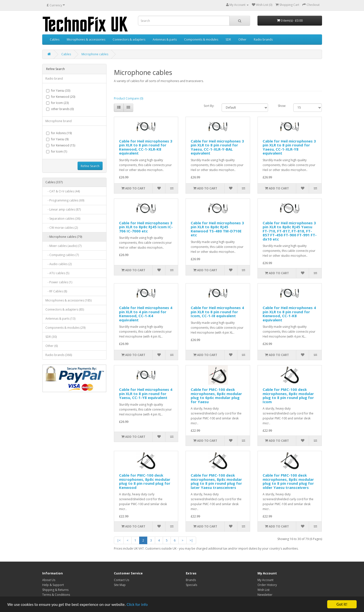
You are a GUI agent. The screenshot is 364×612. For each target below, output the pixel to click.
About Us (49, 580)
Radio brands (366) (59, 355)
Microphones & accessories (86, 39)
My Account (265, 580)
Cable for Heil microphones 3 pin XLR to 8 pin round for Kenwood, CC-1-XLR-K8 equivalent (146, 147)
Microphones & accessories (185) (68, 300)
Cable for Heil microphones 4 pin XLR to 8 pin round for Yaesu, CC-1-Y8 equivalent (146, 393)
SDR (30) (51, 337)
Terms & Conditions (56, 595)
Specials (191, 585)
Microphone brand (59, 121)
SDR (228, 39)
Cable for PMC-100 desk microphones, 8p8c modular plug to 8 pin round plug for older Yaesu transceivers (288, 481)
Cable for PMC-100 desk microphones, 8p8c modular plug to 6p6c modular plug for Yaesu (216, 396)
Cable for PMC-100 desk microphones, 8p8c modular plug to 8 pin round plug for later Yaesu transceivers (216, 481)
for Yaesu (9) (57, 139)
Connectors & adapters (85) (65, 309)
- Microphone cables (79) (64, 237)
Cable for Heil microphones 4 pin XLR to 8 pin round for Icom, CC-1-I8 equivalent (217, 312)
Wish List (263, 590)
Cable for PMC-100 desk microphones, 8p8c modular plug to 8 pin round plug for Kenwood (145, 481)
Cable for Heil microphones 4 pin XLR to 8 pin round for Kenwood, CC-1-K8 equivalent (289, 314)
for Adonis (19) (59, 133)
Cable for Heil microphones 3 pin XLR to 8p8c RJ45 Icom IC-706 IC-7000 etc (146, 227)
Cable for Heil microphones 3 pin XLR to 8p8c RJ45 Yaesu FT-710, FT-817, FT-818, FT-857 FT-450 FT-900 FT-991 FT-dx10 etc (290, 231)
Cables (55, 39)
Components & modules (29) (65, 328)
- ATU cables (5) (57, 273)
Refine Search (90, 166)
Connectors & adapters (129, 39)
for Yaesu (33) (58, 91)
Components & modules (201, 39)
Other (242, 39)
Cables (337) (54, 182)
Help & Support (53, 585)
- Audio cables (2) (59, 264)
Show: (282, 106)
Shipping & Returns (55, 590)
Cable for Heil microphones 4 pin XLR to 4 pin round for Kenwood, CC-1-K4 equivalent (146, 314)
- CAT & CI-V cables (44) (63, 191)
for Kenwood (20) (61, 97)
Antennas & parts (165, 39)
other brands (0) (60, 109)
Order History (267, 585)
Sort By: (209, 106)
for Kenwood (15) (61, 145)
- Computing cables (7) (62, 255)
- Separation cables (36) (63, 219)
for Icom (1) (57, 151)
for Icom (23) (57, 103)
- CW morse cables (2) (62, 228)
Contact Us (121, 580)
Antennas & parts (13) (60, 319)
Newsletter (265, 595)
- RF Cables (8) (56, 291)
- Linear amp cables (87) (63, 209)
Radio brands (263, 39)
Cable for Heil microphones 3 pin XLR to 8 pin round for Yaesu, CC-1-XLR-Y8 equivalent (289, 147)
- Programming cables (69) (65, 200)
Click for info (137, 605)
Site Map (120, 585)
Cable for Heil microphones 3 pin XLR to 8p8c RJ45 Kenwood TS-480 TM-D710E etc (217, 229)
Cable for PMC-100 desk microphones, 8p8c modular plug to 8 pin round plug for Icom (288, 396)
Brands (191, 580)
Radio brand (54, 78)
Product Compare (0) (128, 98)
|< (119, 540)
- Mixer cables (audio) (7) (63, 246)
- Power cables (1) (59, 282)
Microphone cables (95, 54)
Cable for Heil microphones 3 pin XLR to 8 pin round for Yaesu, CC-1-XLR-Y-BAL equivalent (217, 147)
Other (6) (52, 346)
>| (191, 540)
